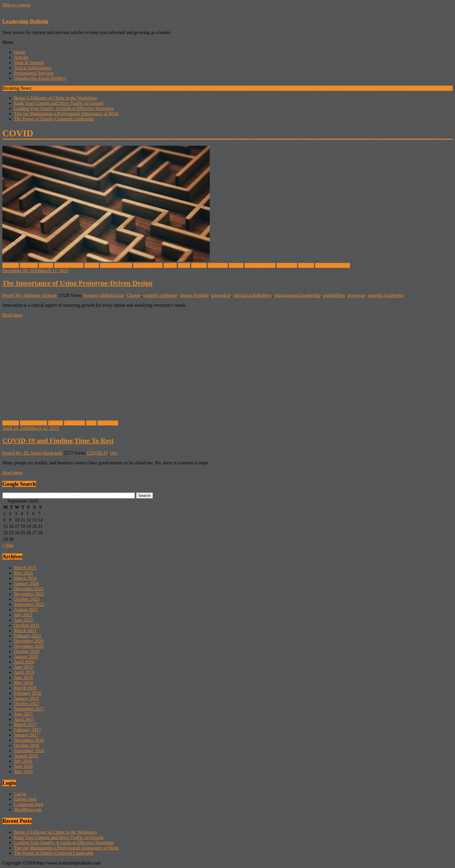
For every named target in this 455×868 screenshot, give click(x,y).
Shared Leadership (333, 265)
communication (69, 265)
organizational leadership (297, 295)
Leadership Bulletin (25, 21)
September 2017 (29, 709)
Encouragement (148, 265)
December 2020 (29, 641)
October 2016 (27, 745)
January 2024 (26, 583)
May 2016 (23, 772)
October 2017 (27, 704)
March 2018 (25, 688)
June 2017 (23, 714)
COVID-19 (75, 423)
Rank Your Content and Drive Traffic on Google (59, 103)
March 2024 (25, 578)
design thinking (194, 295)
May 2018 (23, 683)
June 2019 (23, 667)
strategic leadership (386, 295)
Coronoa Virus (34, 423)
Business (11, 265)
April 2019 (24, 672)
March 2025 (25, 568)
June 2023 (23, 620)
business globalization (104, 295)
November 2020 (29, 646)
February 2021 (28, 636)
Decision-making (116, 265)
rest (113, 453)
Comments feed (29, 804)
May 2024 (23, 573)
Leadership (108, 423)
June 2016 (23, 766)
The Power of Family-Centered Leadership (54, 119)
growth (170, 265)
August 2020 (26, 657)
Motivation (287, 265)
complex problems (160, 295)
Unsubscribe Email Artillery (40, 78)
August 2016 (26, 756)
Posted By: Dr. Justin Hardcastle (32, 453)
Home (20, 52)
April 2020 (24, 662)
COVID (92, 265)
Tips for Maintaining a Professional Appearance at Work (66, 114)
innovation (218, 265)
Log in (20, 794)
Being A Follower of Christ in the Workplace (56, 98)
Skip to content (16, 5)
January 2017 (26, 735)
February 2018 (28, 693)
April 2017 (24, 719)
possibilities (334, 295)
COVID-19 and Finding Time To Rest (58, 441)
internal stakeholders (253, 295)
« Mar (8, 545)
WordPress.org (28, 810)
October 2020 (27, 651)
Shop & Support (29, 63)
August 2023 (26, 610)
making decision (260, 265)
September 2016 (29, 751)
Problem (306, 265)
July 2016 (23, 761)
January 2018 (26, 698)
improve (199, 265)
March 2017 (25, 724)
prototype (356, 295)
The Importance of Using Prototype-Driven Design (77, 283)
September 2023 (29, 604)
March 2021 (25, 630)
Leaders (236, 265)
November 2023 (29, 594)
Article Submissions (33, 68)
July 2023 (23, 615)
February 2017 (28, 730)
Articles (21, 57)
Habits (184, 265)
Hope (91, 423)
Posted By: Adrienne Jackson (29, 295)
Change (46, 265)
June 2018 (23, 677)
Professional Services (34, 73)
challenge (29, 265)
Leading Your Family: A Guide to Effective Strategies (64, 108)
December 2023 (29, 589)
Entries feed (25, 799)
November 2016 (29, 740)
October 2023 (27, 599)
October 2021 (27, 625)
